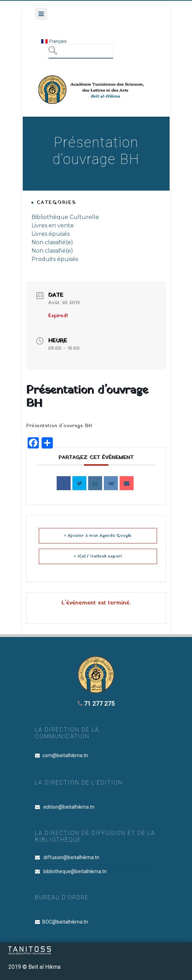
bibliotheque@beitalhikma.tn (75, 871)
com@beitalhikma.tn (65, 755)
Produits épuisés (55, 259)
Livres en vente (53, 225)
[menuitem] (54, 41)
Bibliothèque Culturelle (65, 217)
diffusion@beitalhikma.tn (71, 857)
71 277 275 (96, 703)
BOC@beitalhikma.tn (65, 922)
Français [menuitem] (58, 41)
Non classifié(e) (52, 242)
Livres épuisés (51, 234)
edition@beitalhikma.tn (69, 807)
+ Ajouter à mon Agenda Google (98, 536)
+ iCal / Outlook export (98, 556)
